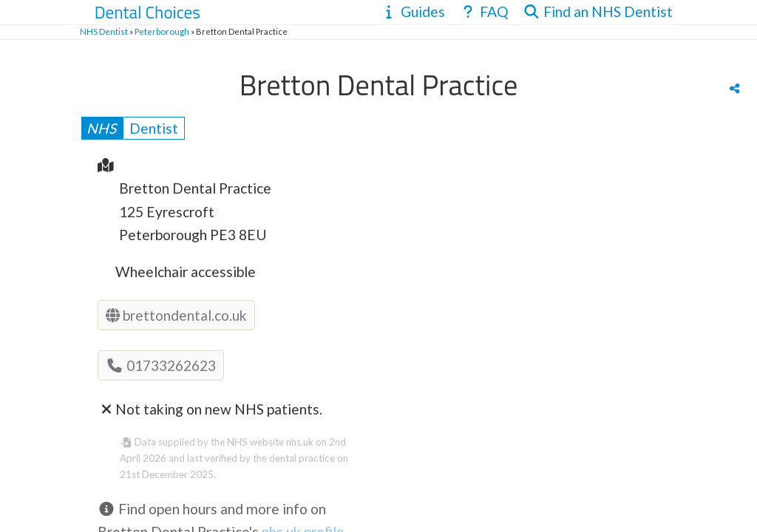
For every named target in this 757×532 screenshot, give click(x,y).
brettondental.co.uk (176, 315)
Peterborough (162, 31)
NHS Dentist (104, 31)
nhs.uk (300, 442)
